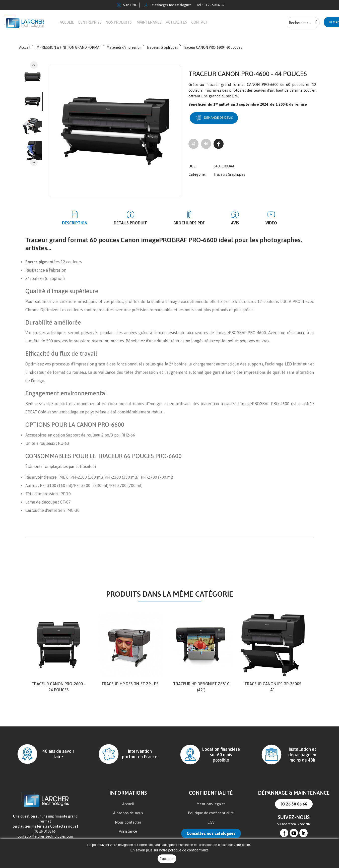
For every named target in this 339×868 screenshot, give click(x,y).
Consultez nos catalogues (211, 834)
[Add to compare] (193, 144)
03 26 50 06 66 (294, 804)
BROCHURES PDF (189, 223)
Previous (34, 163)
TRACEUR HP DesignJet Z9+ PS (130, 684)
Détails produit (140, 223)
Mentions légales (211, 804)
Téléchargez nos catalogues (168, 5)
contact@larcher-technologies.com (45, 837)
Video (251, 223)
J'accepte (167, 859)
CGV (211, 822)
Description (95, 223)
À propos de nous (128, 813)
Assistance (128, 831)
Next (34, 65)
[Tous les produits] (206, 144)
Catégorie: (197, 171)
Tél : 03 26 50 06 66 (210, 5)
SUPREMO (127, 5)
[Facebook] (219, 144)
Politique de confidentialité (211, 813)
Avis (225, 223)
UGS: (192, 163)
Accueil (128, 804)
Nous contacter (128, 822)
